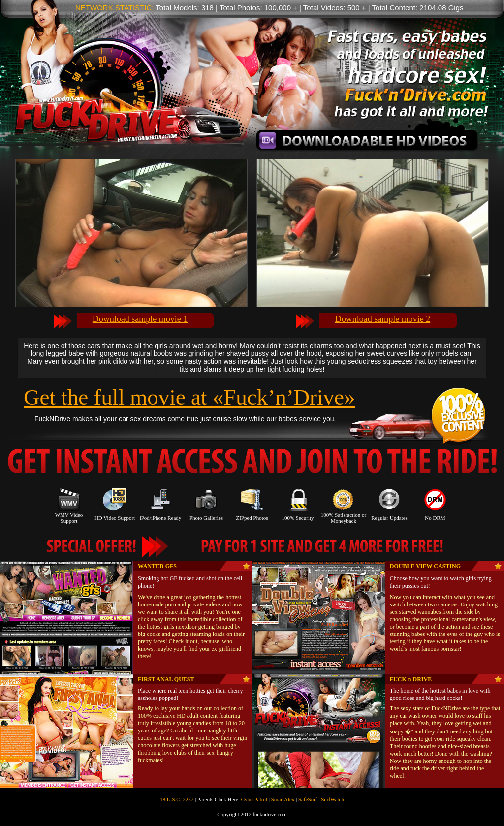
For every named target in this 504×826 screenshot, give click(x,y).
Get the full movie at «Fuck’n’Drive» (189, 397)
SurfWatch (332, 799)
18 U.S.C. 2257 (177, 799)
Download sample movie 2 (383, 319)
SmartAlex (283, 799)
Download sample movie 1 (140, 319)
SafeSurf (308, 799)
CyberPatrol (254, 799)
